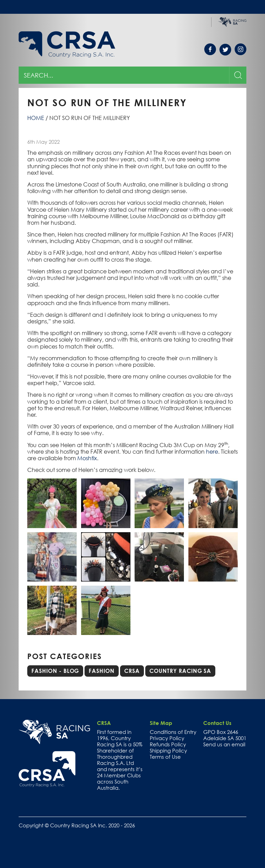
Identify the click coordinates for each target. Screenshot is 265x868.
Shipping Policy (168, 750)
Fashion (102, 671)
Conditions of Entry (173, 732)
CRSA (132, 671)
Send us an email (224, 744)
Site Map (161, 723)
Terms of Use (165, 757)
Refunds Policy (168, 744)
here (212, 452)
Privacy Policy (167, 738)
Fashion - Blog (55, 671)
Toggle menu (241, 7)
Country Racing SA (180, 671)
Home (36, 118)
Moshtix (87, 458)
